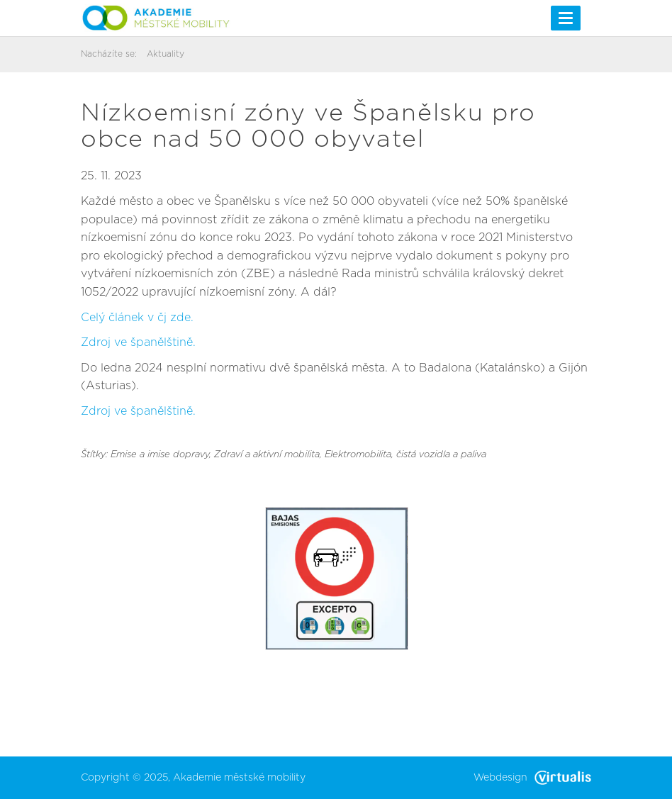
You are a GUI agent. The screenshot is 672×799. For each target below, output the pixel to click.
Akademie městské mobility (239, 778)
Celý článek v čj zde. (137, 318)
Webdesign (532, 778)
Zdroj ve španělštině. (138, 342)
